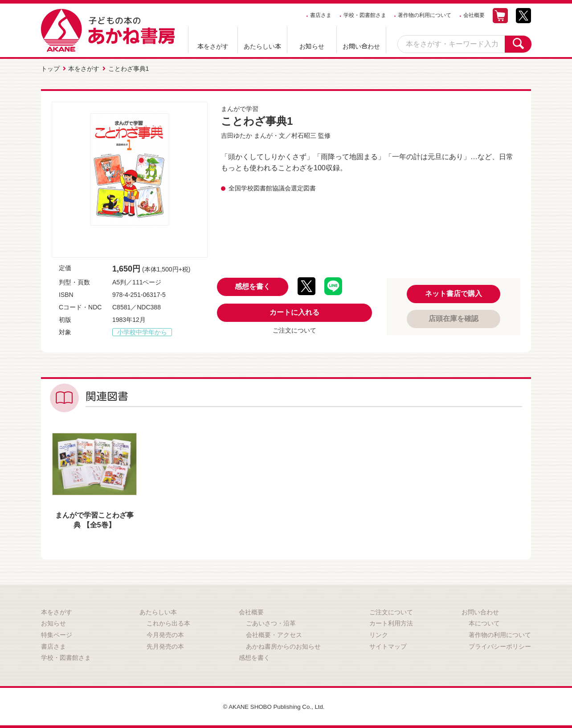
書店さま (321, 15)
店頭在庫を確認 (454, 318)
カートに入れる (294, 311)
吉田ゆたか (237, 135)
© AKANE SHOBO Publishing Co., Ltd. (274, 706)
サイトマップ (388, 646)
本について (484, 622)
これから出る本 (168, 622)
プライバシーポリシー (500, 646)
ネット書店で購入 (454, 293)
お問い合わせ (361, 46)
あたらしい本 (262, 46)
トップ (50, 68)
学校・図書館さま (365, 15)
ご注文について (294, 329)
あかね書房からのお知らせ (283, 646)
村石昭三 (304, 135)
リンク (379, 634)
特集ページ (57, 634)
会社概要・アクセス (274, 634)
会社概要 (474, 15)
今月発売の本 (165, 634)
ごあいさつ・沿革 (271, 622)
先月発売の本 (165, 646)
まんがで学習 (240, 108)
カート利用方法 (391, 622)
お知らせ (312, 46)
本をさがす (213, 46)
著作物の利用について (425, 15)
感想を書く (253, 286)
